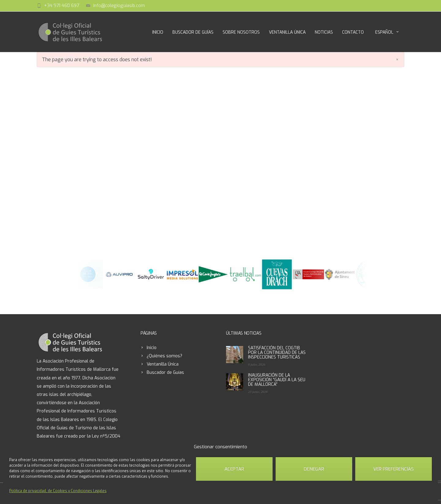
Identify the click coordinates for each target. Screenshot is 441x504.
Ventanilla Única (287, 32)
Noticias (324, 32)
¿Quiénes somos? (164, 356)
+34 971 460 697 (62, 6)
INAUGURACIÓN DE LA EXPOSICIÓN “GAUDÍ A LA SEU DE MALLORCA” (277, 380)
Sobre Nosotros (241, 32)
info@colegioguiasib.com (119, 6)
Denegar (314, 469)
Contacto (353, 32)
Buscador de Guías (193, 32)
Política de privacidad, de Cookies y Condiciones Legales (58, 491)
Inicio (158, 32)
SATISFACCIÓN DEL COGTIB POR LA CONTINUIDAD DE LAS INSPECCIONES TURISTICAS (277, 353)
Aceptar (234, 469)
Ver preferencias (394, 469)
